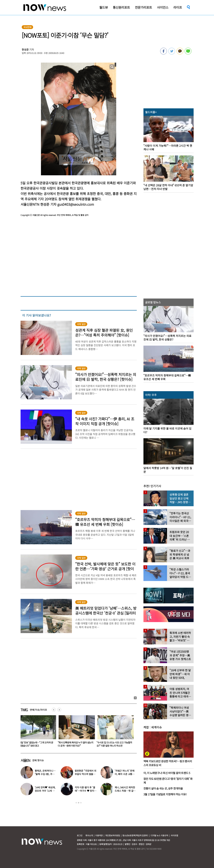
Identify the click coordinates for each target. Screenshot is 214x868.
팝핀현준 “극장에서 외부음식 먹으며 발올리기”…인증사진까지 (86, 774)
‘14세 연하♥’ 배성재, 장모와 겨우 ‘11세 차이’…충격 (45, 791)
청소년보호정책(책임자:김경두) (135, 835)
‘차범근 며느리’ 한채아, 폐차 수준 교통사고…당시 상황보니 (125, 774)
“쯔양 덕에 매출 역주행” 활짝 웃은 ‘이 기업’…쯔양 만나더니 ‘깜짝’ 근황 (36, 744)
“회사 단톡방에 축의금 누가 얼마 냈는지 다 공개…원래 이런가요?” (115, 744)
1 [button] (76, 803)
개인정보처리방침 (113, 835)
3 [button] (81, 803)
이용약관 (99, 835)
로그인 (80, 835)
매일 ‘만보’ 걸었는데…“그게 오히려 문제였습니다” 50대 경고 (76, 744)
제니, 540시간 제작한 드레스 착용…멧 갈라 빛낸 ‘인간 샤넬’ (125, 791)
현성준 (25, 50)
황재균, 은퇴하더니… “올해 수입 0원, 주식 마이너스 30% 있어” (45, 774)
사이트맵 (174, 835)
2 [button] (79, 803)
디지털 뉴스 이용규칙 (159, 835)
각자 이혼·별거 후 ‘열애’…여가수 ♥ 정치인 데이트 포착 (86, 791)
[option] (37, 732)
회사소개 (89, 835)
